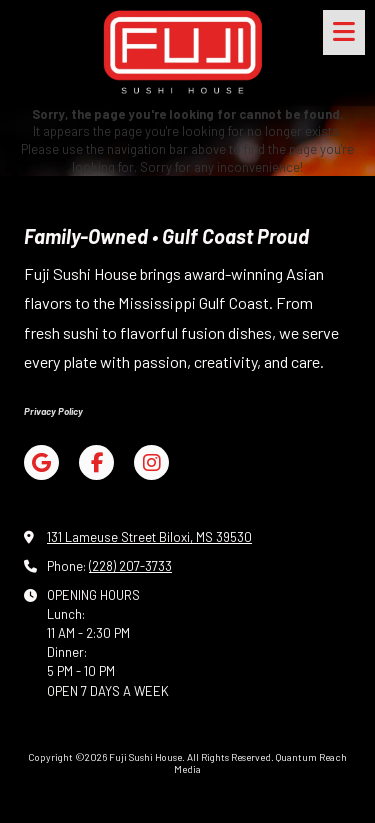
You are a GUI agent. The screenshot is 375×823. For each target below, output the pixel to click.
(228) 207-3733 (130, 566)
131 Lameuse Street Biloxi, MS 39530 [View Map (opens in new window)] (149, 537)
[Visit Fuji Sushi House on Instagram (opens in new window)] (151, 462)
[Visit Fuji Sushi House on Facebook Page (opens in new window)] (96, 462)
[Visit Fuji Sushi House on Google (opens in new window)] (41, 462)
